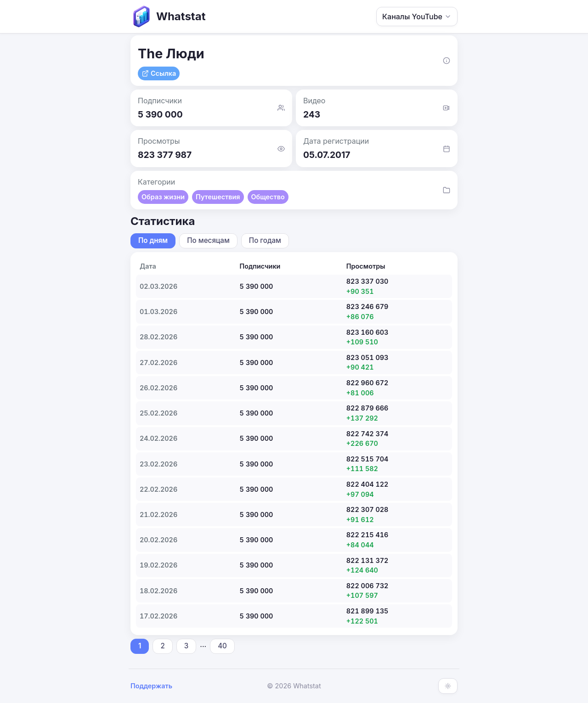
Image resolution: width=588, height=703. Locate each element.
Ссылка (159, 73)
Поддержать (151, 686)
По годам (265, 240)
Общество (268, 197)
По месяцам (208, 240)
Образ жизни (163, 197)
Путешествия (218, 197)
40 (222, 646)
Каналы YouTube (417, 17)
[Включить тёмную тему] (448, 686)
